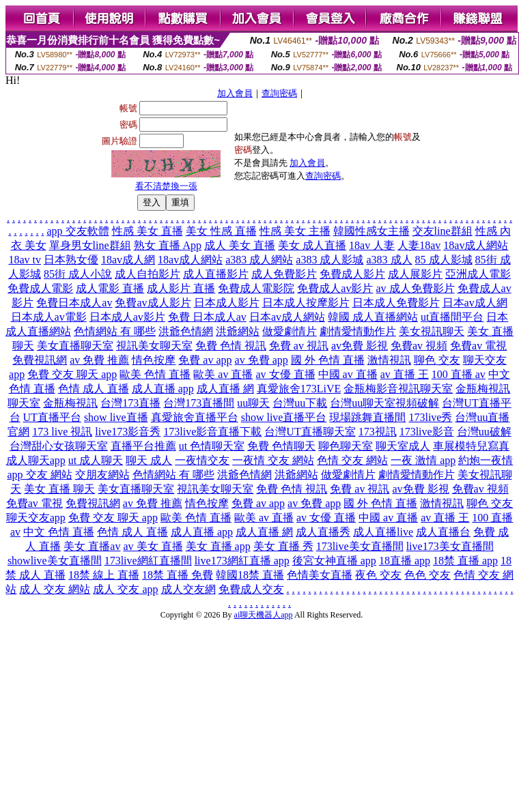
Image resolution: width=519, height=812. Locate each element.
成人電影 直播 (110, 288)
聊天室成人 (403, 446)
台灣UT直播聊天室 (310, 432)
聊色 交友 (437, 360)
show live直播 (116, 417)
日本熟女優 (71, 260)
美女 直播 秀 (283, 546)
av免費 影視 (360, 346)
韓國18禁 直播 (250, 575)
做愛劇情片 (290, 331)
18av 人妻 (372, 245)
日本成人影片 (227, 303)
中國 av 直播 (348, 374)
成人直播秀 (323, 532)
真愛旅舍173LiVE (299, 389)
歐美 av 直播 (223, 374)
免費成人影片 (352, 274)
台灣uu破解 (484, 432)
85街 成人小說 (78, 274)
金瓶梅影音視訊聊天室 (398, 389)
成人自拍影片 (148, 274)
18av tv (25, 260)
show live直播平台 (284, 417)
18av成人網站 (476, 245)
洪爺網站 (238, 331)
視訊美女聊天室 (154, 346)
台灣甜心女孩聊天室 (59, 446)
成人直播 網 (225, 389)
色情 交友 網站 (352, 460)
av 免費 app (262, 360)
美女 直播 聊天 (59, 489)
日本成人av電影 (49, 317)
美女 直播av (92, 546)
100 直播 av (459, 374)
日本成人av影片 (127, 317)
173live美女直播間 (360, 546)
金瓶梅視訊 (70, 403)
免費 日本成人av (207, 317)
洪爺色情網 (186, 331)
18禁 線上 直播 (104, 575)
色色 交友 (427, 575)
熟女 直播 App (168, 245)
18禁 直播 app (465, 561)
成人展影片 (415, 274)
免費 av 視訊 (299, 346)
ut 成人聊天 (96, 460)
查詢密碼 (279, 93)
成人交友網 (188, 589)
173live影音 (427, 432)
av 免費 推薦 (99, 360)
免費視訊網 (40, 360)
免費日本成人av (74, 303)
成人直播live (383, 532)
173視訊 (378, 432)
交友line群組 (443, 231)
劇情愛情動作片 (358, 331)
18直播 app (405, 561)
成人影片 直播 (181, 288)
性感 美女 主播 (295, 231)
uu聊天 (253, 403)
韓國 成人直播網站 (373, 317)
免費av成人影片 (153, 303)
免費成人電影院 (256, 288)
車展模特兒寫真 (471, 446)
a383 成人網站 (259, 260)
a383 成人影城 (329, 260)
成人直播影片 (216, 274)
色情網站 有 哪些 (115, 331)
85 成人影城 (444, 260)
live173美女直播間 (450, 546)
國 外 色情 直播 (328, 360)
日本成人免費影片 (396, 303)
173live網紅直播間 (148, 561)
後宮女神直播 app (334, 561)
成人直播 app (163, 389)
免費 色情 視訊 (231, 346)
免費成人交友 (251, 589)
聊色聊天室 (346, 446)
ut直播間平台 (452, 317)
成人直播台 (443, 532)
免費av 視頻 (419, 346)
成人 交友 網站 (55, 589)
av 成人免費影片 (415, 288)
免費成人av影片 (335, 288)
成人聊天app (36, 460)
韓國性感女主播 (371, 231)
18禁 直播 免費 (178, 575)
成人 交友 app (125, 589)
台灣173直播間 (199, 403)
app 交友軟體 (78, 231)
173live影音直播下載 (212, 432)
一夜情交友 (202, 460)
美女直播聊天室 (75, 346)
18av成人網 (128, 260)
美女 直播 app (218, 546)
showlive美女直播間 (55, 561)
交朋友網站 (102, 475)
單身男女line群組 (90, 245)
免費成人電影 (40, 288)
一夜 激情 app (423, 460)
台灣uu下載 (300, 403)
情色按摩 (154, 360)
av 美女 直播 (153, 546)
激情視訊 (389, 360)
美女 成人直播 (312, 245)
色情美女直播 (320, 575)
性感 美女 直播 (148, 231)
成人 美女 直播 (240, 245)
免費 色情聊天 (281, 446)
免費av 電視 (478, 346)
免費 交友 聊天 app (72, 374)
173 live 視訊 (62, 432)
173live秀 (430, 417)
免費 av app (205, 360)
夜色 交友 (378, 575)
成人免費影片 (284, 274)
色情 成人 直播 (94, 389)
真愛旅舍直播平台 (195, 417)
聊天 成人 (149, 460)
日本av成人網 (475, 303)
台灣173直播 (130, 403)
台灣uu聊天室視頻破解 (384, 403)
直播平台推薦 (143, 446)
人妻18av (419, 245)
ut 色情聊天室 (212, 446)
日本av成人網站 (287, 317)
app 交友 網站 (39, 475)
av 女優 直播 (285, 374)
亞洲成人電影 (478, 274)
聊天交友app (36, 518)
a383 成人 (389, 260)
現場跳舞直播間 (367, 417)
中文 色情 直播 (59, 532)
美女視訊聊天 (432, 331)
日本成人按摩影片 (306, 303)
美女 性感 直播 (221, 231)
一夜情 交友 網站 (273, 460)
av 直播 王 (405, 374)
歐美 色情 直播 (155, 374)
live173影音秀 (128, 432)
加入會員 (235, 93)
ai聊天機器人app (264, 615)
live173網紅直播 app (242, 561)
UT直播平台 (52, 417)
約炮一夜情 (486, 460)
